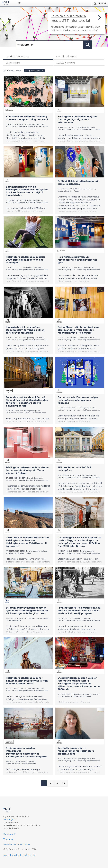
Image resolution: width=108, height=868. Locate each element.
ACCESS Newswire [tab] (66, 63)
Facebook (8, 834)
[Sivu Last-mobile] (64, 783)
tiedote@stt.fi (10, 819)
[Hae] (50, 45)
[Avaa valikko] (20, 3)
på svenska (30, 855)
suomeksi (8, 855)
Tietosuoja (8, 839)
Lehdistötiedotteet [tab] (17, 57)
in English (19, 855)
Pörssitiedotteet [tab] (66, 57)
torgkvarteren (35, 71)
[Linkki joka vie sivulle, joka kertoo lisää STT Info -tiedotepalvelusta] (76, 23)
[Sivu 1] (44, 783)
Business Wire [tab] (13, 63)
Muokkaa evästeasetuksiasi (17, 844)
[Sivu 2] (51, 783)
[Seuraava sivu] (57, 783)
